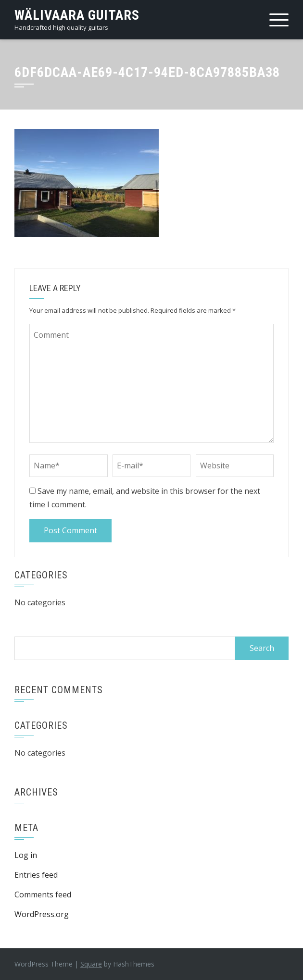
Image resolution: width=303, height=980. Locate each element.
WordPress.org (42, 914)
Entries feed (36, 875)
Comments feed (43, 894)
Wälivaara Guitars (77, 15)
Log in (26, 855)
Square (91, 964)
